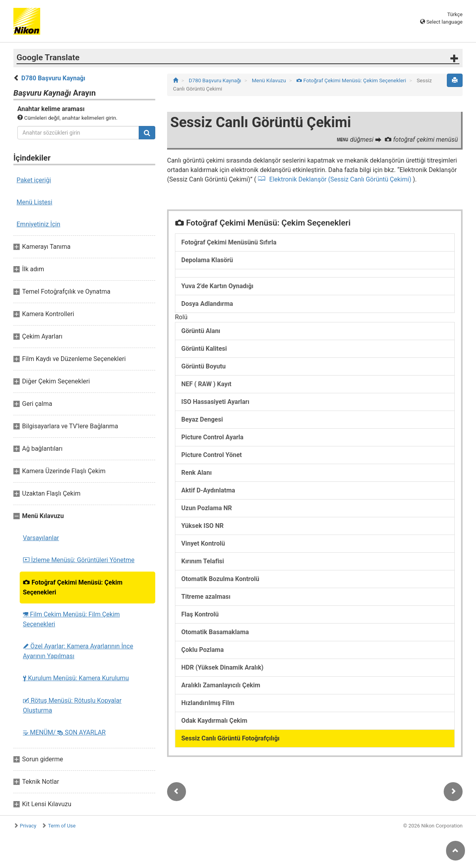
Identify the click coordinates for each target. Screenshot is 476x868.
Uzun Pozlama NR (207, 508)
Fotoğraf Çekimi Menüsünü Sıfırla (229, 242)
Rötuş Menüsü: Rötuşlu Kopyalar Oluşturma (72, 705)
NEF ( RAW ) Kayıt (206, 384)
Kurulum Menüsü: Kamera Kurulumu (76, 678)
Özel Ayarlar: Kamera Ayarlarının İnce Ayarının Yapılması (78, 651)
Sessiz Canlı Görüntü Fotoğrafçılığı (230, 738)
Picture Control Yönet (212, 455)
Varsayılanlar (41, 538)
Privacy (28, 826)
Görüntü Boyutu (204, 366)
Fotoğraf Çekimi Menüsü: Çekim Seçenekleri (73, 587)
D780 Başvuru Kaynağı (53, 78)
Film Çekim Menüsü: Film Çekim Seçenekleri (71, 619)
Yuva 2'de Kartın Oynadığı (217, 286)
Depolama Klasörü (207, 260)
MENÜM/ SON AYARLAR (64, 732)
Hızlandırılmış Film (208, 703)
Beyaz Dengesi (202, 419)
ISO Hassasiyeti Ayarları (215, 402)
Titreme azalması (206, 597)
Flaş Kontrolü (200, 614)
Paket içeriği (34, 180)
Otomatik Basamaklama (215, 632)
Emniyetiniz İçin (38, 224)
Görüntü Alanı (201, 331)
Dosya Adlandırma (207, 304)
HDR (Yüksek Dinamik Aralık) (222, 667)
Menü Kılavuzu (270, 81)
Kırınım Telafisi (203, 561)
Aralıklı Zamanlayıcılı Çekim (221, 685)
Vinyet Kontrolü (203, 543)
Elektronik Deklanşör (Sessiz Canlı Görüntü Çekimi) (340, 179)
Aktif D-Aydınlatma (208, 490)
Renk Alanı (196, 473)
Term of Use (62, 826)
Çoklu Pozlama (203, 650)
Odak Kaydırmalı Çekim (214, 721)
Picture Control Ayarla (212, 437)
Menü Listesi (34, 202)
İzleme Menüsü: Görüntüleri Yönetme (79, 560)
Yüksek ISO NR (203, 526)
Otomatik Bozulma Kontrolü (220, 579)
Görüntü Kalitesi (204, 349)
